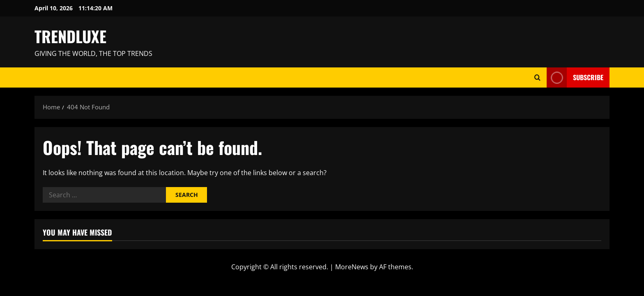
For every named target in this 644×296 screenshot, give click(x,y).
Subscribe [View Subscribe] (575, 77)
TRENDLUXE (70, 36)
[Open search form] (537, 77)
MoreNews (352, 267)
